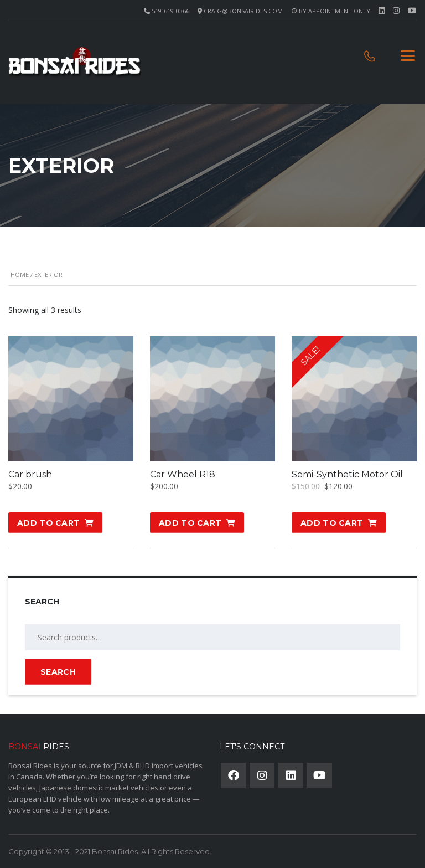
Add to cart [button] (48, 523)
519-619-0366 (170, 11)
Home (20, 274)
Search (58, 672)
